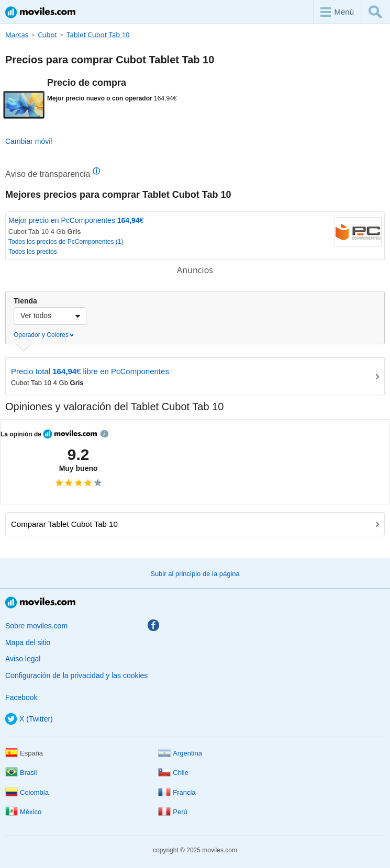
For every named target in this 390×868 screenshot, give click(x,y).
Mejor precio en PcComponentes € (76, 220)
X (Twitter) (29, 719)
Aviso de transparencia (53, 174)
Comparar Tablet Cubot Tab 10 (195, 524)
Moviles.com (40, 12)
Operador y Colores (43, 335)
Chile (173, 773)
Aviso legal (23, 659)
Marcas (17, 35)
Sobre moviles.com (36, 626)
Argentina (180, 753)
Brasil (21, 773)
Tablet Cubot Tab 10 (98, 35)
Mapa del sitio (28, 642)
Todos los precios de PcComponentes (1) (66, 242)
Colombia (27, 792)
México (23, 812)
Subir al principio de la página (195, 574)
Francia (177, 792)
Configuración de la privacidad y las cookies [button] (76, 675)
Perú (172, 812)
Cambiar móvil (29, 141)
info (104, 434)
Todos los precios (33, 252)
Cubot (47, 35)
